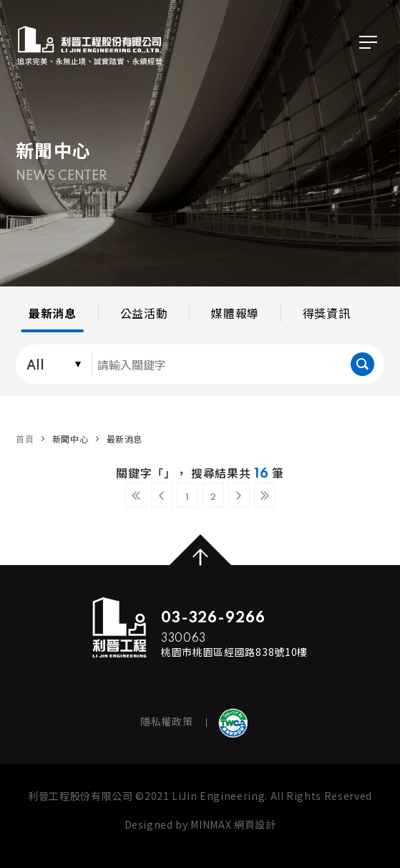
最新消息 (53, 313)
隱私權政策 (166, 721)
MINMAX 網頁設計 (233, 824)
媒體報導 (235, 313)
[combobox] (51, 364)
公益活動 (144, 313)
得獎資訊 (327, 313)
